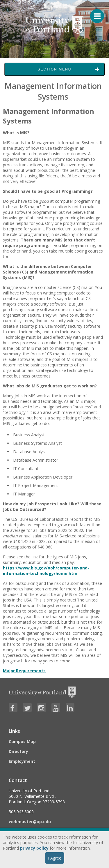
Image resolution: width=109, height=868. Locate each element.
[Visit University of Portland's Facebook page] (13, 708)
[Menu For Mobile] (94, 13)
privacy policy (34, 848)
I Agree (55, 858)
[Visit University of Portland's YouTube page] (56, 708)
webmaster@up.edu (30, 822)
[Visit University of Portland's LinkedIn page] (70, 708)
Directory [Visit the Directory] (18, 751)
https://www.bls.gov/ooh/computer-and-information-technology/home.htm (46, 571)
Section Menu (54, 69)
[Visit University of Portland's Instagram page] (42, 708)
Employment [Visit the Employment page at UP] (22, 761)
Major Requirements (24, 671)
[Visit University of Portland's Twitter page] (27, 708)
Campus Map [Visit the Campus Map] (22, 741)
